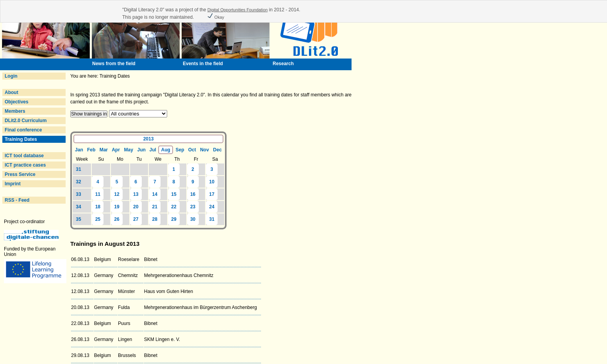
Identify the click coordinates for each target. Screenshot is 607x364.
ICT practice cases (25, 165)
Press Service (20, 174)
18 (98, 207)
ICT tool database (24, 156)
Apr (116, 150)
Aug (166, 150)
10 (212, 182)
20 (136, 207)
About (12, 92)
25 (98, 219)
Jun (142, 150)
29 (174, 219)
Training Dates (21, 139)
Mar (104, 150)
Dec (218, 150)
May (128, 150)
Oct (192, 150)
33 (78, 194)
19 (117, 207)
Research (283, 64)
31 (78, 169)
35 (78, 219)
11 (98, 194)
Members (15, 111)
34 (78, 207)
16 (193, 194)
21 (155, 207)
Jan (79, 150)
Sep (180, 150)
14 (155, 194)
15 (174, 194)
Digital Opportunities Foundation (237, 10)
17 (212, 194)
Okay (216, 17)
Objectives (17, 102)
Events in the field (203, 64)
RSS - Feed (17, 200)
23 (193, 207)
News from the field (114, 64)
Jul (153, 150)
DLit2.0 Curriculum (26, 121)
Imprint (13, 184)
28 (155, 219)
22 (174, 207)
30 (193, 219)
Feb (91, 150)
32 (78, 182)
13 (136, 194)
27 (136, 219)
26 (117, 219)
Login (11, 76)
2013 (149, 139)
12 (117, 194)
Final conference (23, 130)
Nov (204, 150)
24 (212, 207)
